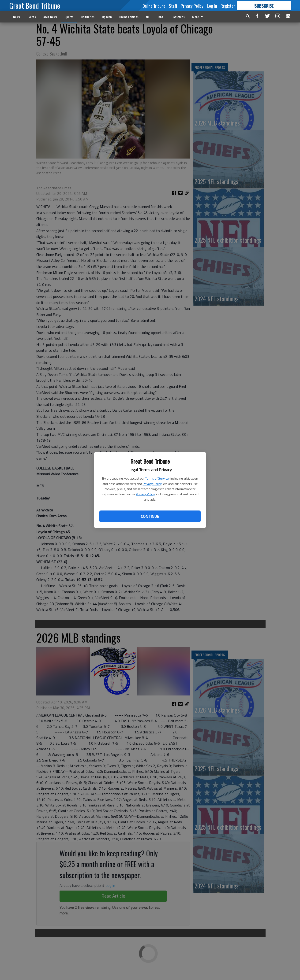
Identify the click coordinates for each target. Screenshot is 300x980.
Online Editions (129, 17)
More (198, 17)
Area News (50, 17)
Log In (212, 6)
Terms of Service (157, 478)
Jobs (160, 17)
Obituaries (88, 17)
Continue (150, 516)
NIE (148, 17)
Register (228, 6)
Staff (173, 6)
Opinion (107, 17)
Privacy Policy (152, 484)
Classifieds (178, 17)
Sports (69, 17)
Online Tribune (154, 6)
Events (32, 17)
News (17, 17)
